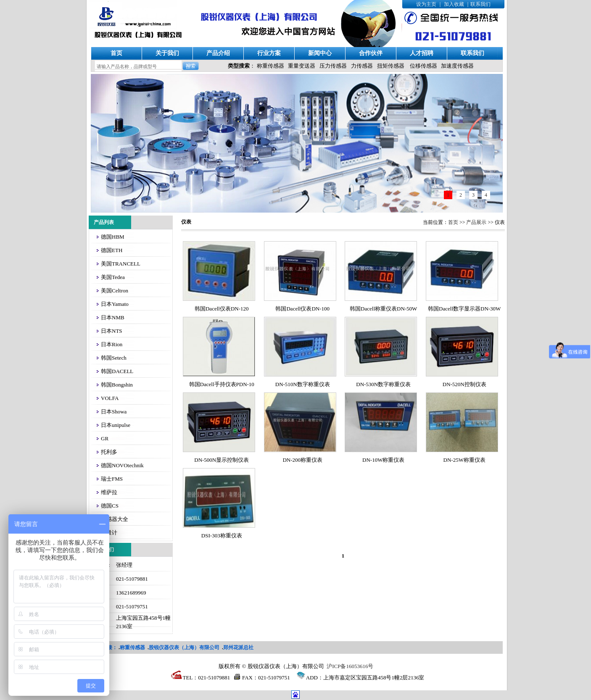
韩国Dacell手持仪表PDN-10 (222, 384)
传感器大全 (115, 519)
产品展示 (476, 222)
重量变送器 (302, 66)
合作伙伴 (371, 53)
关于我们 (167, 53)
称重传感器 (270, 66)
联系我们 (480, 4)
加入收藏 (454, 4)
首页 (116, 53)
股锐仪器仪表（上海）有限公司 (184, 647)
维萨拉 (109, 492)
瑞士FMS (112, 479)
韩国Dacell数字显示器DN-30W (464, 309)
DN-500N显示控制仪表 (222, 460)
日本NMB (113, 317)
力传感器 (362, 66)
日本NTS (112, 331)
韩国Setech (114, 358)
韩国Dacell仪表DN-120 (222, 309)
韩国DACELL (117, 371)
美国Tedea (113, 277)
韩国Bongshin (117, 385)
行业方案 (269, 53)
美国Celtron (115, 291)
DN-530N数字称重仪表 (383, 384)
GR (105, 438)
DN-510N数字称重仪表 (303, 384)
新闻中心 (320, 53)
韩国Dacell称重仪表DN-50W (383, 309)
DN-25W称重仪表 (464, 460)
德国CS (110, 506)
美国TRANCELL (121, 264)
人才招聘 (422, 53)
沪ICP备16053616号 (350, 666)
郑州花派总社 (238, 647)
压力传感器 (333, 66)
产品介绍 (218, 53)
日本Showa (114, 412)
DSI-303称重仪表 (222, 536)
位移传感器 (423, 66)
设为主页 (426, 4)
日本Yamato (115, 304)
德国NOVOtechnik (122, 465)
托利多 (109, 452)
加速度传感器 (457, 66)
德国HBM (113, 237)
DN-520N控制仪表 (464, 384)
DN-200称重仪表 (302, 460)
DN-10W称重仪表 (383, 460)
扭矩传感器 (391, 66)
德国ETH (112, 250)
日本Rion (112, 344)
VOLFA (110, 398)
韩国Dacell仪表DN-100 (302, 309)
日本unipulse (116, 425)
